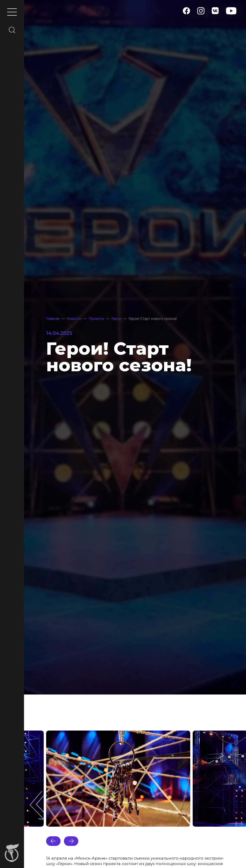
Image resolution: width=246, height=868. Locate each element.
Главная (53, 319)
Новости (74, 319)
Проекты (96, 319)
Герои (116, 319)
